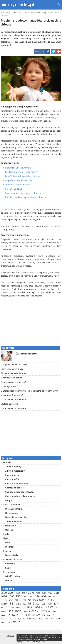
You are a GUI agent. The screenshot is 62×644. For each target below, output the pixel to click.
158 (53, 600)
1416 (23, 608)
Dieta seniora (12, 513)
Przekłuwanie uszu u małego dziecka (23, 193)
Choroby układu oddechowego (20, 492)
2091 (35, 619)
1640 (18, 611)
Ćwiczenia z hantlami (26, 354)
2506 (35, 600)
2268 (14, 619)
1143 (8, 619)
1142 (57, 607)
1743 (44, 611)
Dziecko (7, 551)
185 (56, 615)
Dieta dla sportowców (16, 517)
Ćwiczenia (10, 564)
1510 (11, 600)
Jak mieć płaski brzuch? (12, 378)
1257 (47, 619)
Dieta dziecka (12, 555)
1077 (56, 604)
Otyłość (9, 530)
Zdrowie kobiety (13, 467)
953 (24, 604)
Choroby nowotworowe (17, 483)
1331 (12, 603)
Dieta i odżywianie (12, 505)
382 (3, 607)
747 (29, 600)
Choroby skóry (12, 479)
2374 (19, 596)
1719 (3, 623)
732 (54, 612)
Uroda (6, 534)
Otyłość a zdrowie (9, 404)
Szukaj (58, 5)
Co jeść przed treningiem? (13, 382)
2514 (12, 615)
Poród (8, 542)
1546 (41, 619)
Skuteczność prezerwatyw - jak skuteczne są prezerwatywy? (30, 391)
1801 (50, 604)
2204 (11, 593)
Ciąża (6, 538)
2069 (42, 600)
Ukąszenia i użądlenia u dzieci (19, 180)
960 (33, 615)
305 (19, 619)
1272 (4, 600)
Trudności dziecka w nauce (18, 185)
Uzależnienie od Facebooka (14, 399)
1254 (38, 604)
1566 (44, 593)
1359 (4, 604)
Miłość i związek (13, 576)
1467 (24, 593)
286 (19, 615)
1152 (10, 611)
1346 (3, 611)
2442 (49, 615)
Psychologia (9, 572)
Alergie (9, 500)
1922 (55, 596)
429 (58, 619)
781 (24, 600)
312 (8, 622)
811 (43, 608)
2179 (49, 607)
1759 (38, 593)
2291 (44, 604)
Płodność (10, 547)
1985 (25, 611)
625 (29, 619)
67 (38, 612)
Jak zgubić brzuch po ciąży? (14, 365)
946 (44, 596)
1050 (49, 597)
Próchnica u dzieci (14, 189)
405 (50, 593)
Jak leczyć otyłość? (10, 386)
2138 (18, 608)
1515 (31, 603)
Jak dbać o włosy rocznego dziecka (22, 172)
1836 (37, 607)
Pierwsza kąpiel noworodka (18, 168)
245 (24, 619)
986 (44, 615)
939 (13, 607)
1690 (11, 596)
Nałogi (9, 580)
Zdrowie (7, 462)
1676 (18, 593)
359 (19, 603)
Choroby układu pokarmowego (20, 496)
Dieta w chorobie (14, 509)
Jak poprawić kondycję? (12, 395)
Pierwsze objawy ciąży (12, 369)
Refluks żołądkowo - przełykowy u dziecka (25, 197)
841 (32, 596)
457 (50, 612)
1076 (4, 596)
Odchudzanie (9, 526)
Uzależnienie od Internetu (13, 408)
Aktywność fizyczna (13, 559)
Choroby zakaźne (13, 488)
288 (56, 593)
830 (28, 615)
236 (21, 622)
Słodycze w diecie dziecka (13, 373)
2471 (4, 615)
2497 (32, 611)
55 (8, 607)
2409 (3, 619)
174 (37, 596)
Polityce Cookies (40, 639)
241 (52, 619)
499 (38, 615)
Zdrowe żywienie (14, 521)
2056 (18, 600)
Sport (8, 568)
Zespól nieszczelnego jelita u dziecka (23, 176)
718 (47, 600)
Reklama (10, 636)
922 (30, 607)
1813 (26, 596)
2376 (31, 593)
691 (14, 622)
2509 (4, 593)
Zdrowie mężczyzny (15, 471)
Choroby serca (12, 475)
